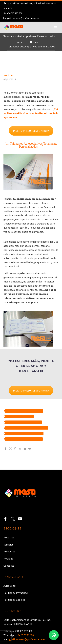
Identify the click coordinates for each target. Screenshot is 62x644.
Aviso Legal (10, 586)
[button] (54, 635)
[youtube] (20, 519)
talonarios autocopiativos (20, 417)
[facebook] (5, 519)
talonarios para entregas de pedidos (24, 439)
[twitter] (13, 519)
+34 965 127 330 (15, 13)
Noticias (8, 75)
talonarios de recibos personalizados (24, 433)
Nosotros (9, 537)
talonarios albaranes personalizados (24, 411)
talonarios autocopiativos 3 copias (23, 422)
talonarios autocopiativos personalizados (27, 428)
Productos (9, 551)
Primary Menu (56, 27)
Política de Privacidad (16, 593)
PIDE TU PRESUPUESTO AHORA (31, 131)
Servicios (8, 545)
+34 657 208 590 (25, 635)
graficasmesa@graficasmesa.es (23, 18)
